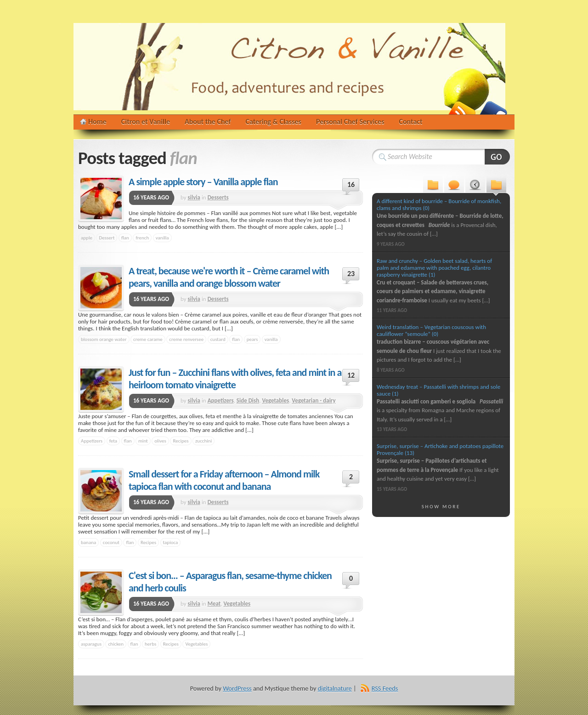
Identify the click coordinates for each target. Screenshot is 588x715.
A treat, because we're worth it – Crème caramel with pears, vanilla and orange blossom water (229, 277)
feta (113, 441)
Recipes (181, 441)
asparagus (91, 644)
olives (160, 441)
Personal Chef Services (350, 122)
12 (351, 375)
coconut (111, 542)
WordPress (237, 688)
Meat (214, 604)
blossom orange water (104, 339)
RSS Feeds (385, 688)
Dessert (107, 238)
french (142, 238)
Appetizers (221, 400)
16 (351, 184)
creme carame (148, 339)
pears (252, 339)
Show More (441, 506)
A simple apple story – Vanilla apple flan (203, 182)
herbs (150, 644)
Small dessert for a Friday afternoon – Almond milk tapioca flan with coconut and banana (224, 480)
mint (143, 441)
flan (125, 238)
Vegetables (275, 400)
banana (88, 542)
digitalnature (335, 688)
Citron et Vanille (146, 122)
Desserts (218, 197)
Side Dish (248, 400)
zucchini (204, 441)
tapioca (171, 542)
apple (87, 238)
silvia (194, 197)
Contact (411, 122)
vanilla (162, 238)
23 (351, 274)
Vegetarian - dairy (314, 400)
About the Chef (208, 122)
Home (97, 122)
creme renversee (186, 339)
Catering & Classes (274, 122)
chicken (116, 644)
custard (218, 339)
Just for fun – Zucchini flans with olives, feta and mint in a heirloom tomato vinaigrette (235, 379)
